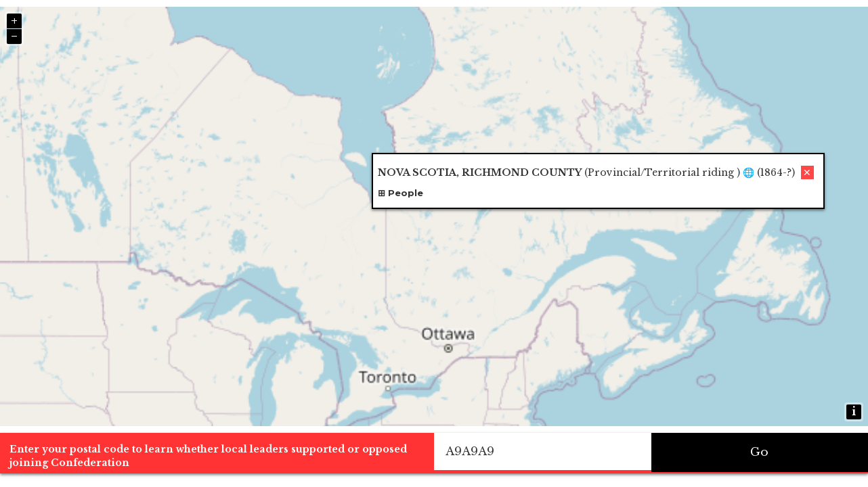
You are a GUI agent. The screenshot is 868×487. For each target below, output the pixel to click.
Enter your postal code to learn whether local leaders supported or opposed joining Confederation (208, 456)
